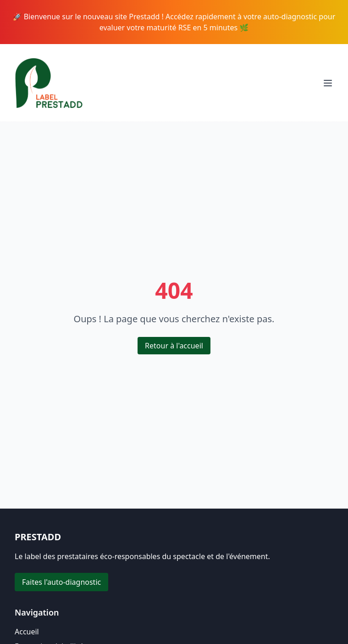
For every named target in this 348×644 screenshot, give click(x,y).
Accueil (27, 632)
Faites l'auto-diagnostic (61, 582)
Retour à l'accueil (174, 346)
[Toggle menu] (328, 83)
